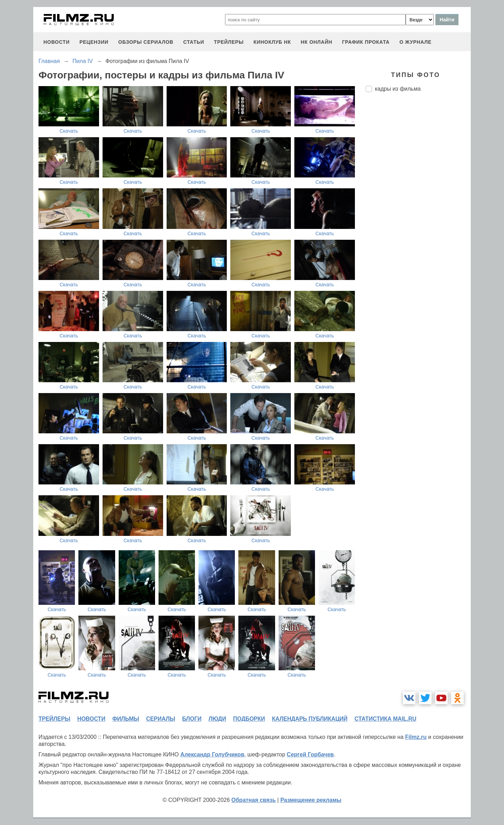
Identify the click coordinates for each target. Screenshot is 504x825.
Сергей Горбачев (310, 754)
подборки (249, 719)
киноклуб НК (272, 42)
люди (217, 719)
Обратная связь (254, 800)
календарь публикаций (310, 719)
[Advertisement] (418, 215)
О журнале (415, 42)
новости (57, 42)
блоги (192, 719)
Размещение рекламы (311, 800)
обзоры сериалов (146, 42)
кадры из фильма (398, 89)
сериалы (160, 719)
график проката (366, 42)
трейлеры (229, 42)
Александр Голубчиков (212, 754)
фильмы (126, 719)
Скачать (69, 131)
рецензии (94, 42)
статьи (194, 42)
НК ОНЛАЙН (316, 42)
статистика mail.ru (386, 719)
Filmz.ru (416, 737)
